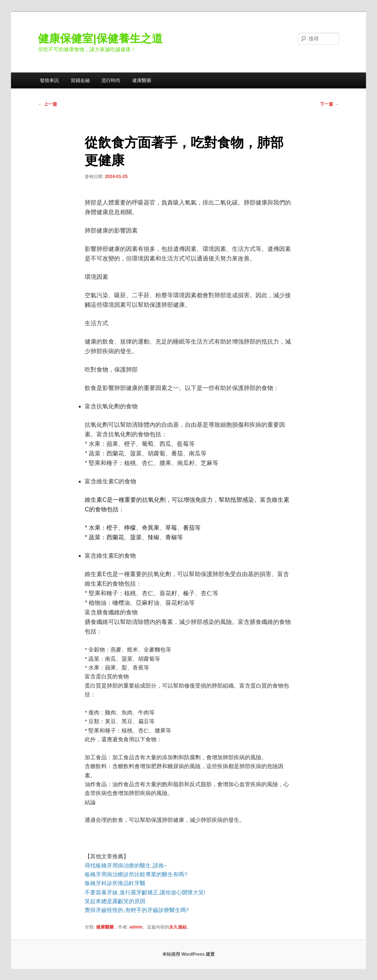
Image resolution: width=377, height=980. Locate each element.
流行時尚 (111, 80)
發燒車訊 (49, 80)
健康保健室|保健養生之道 (100, 38)
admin (136, 927)
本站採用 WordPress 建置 (188, 954)
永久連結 (178, 927)
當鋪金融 (80, 80)
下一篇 (329, 104)
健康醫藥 (142, 80)
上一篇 (47, 104)
